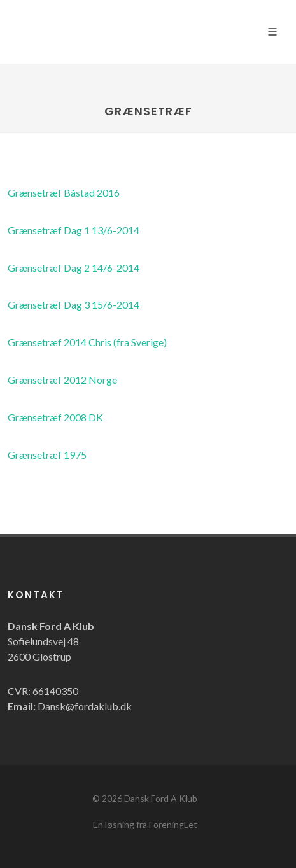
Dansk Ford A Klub (161, 798)
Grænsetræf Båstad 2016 (64, 192)
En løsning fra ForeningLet (145, 824)
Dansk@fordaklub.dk (85, 706)
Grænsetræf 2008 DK (55, 417)
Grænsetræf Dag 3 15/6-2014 (74, 304)
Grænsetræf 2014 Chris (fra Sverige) (87, 342)
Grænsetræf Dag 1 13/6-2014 (74, 230)
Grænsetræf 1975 (47, 455)
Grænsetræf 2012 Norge (62, 380)
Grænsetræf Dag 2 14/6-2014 (74, 268)
